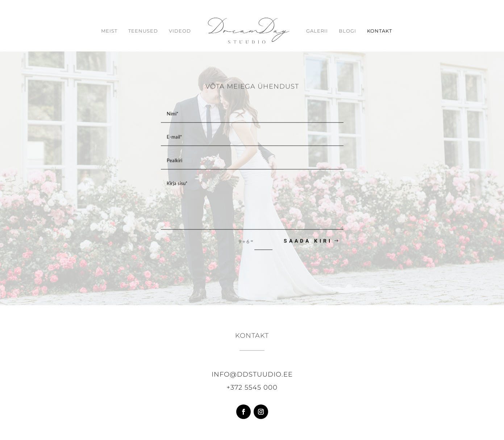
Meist (109, 31)
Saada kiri (308, 242)
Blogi (347, 31)
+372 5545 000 (252, 387)
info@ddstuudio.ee (252, 374)
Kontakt (380, 31)
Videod (180, 31)
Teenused (143, 31)
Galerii (317, 31)
